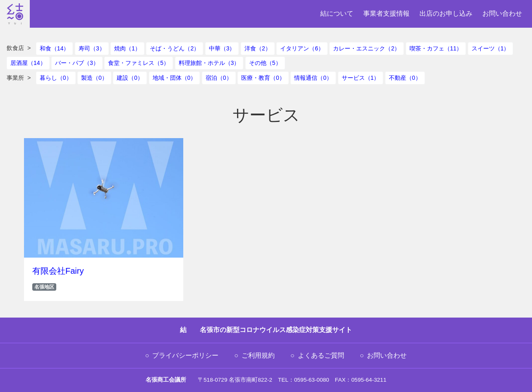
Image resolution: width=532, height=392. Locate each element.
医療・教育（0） (263, 78)
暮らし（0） (56, 78)
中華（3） (222, 48)
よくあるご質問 (321, 355)
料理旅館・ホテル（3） (209, 63)
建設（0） (130, 78)
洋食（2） (258, 48)
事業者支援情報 (386, 13)
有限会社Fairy (58, 271)
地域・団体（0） (175, 78)
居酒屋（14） (28, 63)
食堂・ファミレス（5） (139, 63)
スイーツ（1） (491, 48)
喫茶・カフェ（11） (436, 48)
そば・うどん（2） (175, 48)
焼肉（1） (127, 48)
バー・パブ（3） (77, 63)
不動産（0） (405, 78)
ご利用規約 (258, 355)
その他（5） (265, 63)
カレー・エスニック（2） (367, 48)
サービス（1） (361, 78)
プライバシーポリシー (185, 355)
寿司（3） (92, 48)
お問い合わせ (502, 13)
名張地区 (44, 287)
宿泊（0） (219, 78)
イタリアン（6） (302, 48)
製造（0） (94, 78)
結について (337, 13)
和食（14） (55, 48)
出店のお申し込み (446, 13)
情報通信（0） (313, 78)
